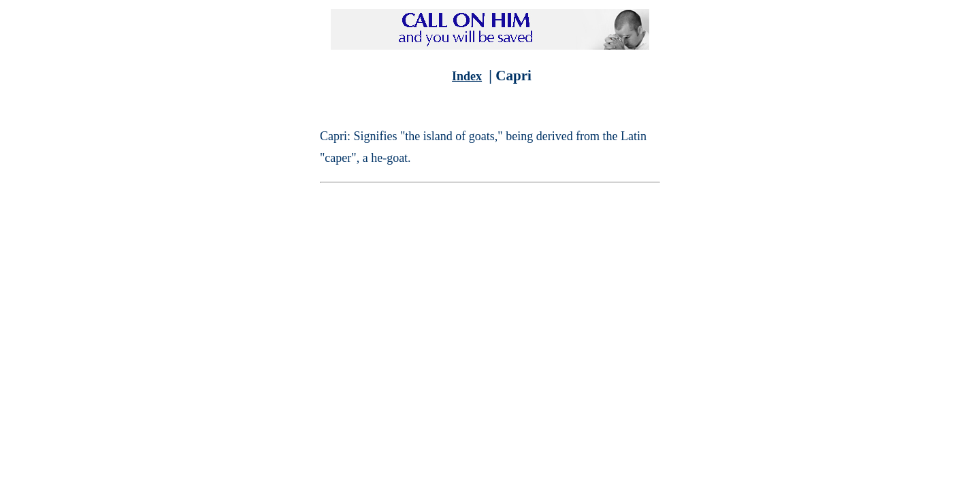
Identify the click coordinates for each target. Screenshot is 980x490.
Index (467, 76)
